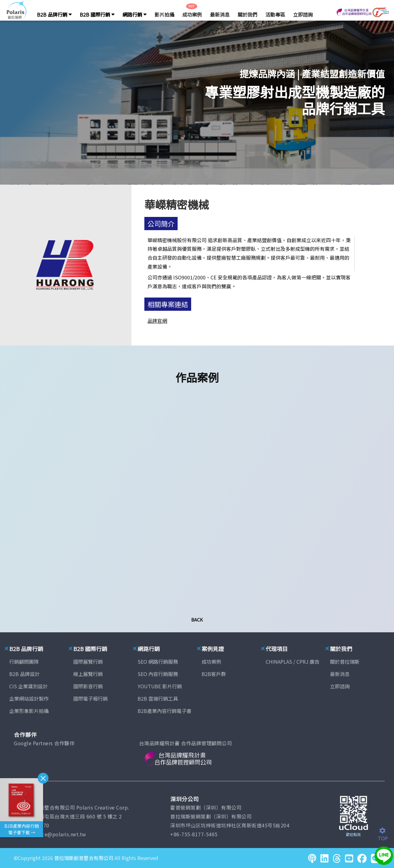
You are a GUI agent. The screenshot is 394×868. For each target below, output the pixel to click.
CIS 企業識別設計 (28, 686)
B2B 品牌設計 (24, 674)
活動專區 (275, 14)
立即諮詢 (303, 14)
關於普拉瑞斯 (345, 662)
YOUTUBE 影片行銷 (160, 686)
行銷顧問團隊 (24, 662)
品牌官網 (157, 321)
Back (197, 620)
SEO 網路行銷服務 (158, 662)
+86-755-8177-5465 (194, 834)
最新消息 (220, 14)
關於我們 (247, 14)
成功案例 (192, 14)
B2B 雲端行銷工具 (158, 698)
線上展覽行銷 (88, 674)
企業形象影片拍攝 (29, 711)
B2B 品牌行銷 (54, 14)
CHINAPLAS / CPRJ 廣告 (293, 662)
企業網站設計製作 (29, 698)
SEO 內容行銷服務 (158, 674)
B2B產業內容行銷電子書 (165, 711)
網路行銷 (135, 14)
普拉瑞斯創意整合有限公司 (84, 858)
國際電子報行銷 (90, 698)
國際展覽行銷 (88, 662)
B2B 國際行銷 (97, 14)
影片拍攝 (164, 14)
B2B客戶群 (214, 674)
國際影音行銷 (88, 686)
